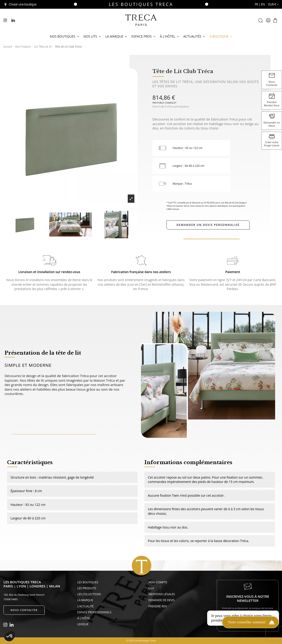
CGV (151, 588)
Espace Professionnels (94, 612)
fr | (258, 4)
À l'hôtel (84, 618)
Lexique (83, 624)
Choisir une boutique (20, 4)
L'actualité (85, 606)
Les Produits (87, 588)
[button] (10, 636)
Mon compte (158, 582)
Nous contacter (24, 610)
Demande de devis (161, 600)
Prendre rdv (158, 606)
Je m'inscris (248, 621)
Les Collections (89, 594)
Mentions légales (162, 594)
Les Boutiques (88, 582)
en (263, 4)
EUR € (273, 4)
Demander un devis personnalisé (208, 225)
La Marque (85, 600)
